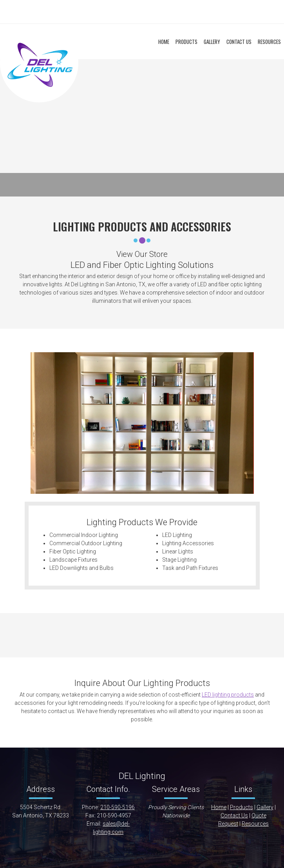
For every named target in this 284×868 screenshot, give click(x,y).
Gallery (265, 807)
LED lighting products (228, 695)
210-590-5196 (118, 807)
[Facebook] (154, 12)
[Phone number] (119, 12)
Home (219, 807)
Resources (255, 824)
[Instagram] (166, 12)
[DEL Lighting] (39, 63)
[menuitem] (164, 42)
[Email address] (130, 12)
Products (241, 807)
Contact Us (234, 815)
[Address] (142, 12)
